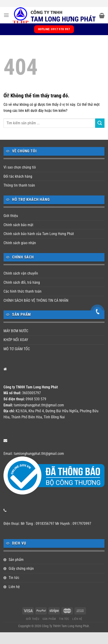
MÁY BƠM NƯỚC (16, 331)
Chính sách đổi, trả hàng (22, 282)
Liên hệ (14, 587)
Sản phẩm (16, 560)
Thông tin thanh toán (19, 185)
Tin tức (14, 578)
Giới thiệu (11, 216)
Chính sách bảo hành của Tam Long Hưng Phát (39, 234)
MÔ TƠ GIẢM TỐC (17, 349)
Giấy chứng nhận (21, 569)
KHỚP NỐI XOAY (16, 340)
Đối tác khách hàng (18, 176)
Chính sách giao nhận (20, 243)
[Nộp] (100, 123)
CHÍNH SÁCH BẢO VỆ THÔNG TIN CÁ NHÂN (36, 300)
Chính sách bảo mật (18, 225)
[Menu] (6, 15)
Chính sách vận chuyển (21, 273)
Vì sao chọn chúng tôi (20, 167)
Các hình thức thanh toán (23, 291)
